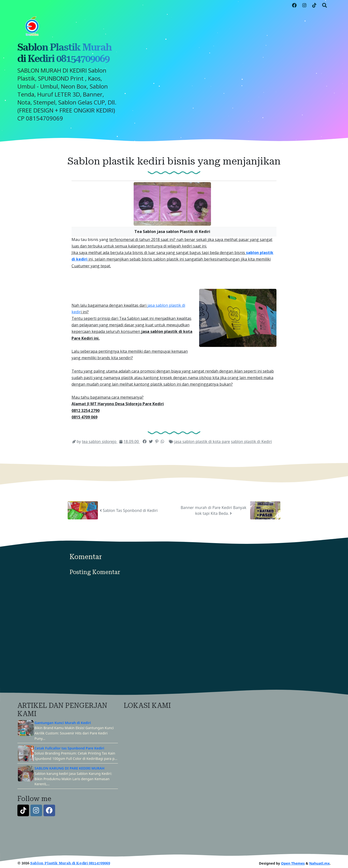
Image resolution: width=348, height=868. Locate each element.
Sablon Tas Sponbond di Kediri (129, 510)
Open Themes (293, 863)
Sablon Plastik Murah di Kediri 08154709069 (65, 53)
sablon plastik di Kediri (251, 441)
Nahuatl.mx (319, 863)
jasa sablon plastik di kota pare (202, 441)
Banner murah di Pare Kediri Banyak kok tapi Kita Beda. (213, 510)
